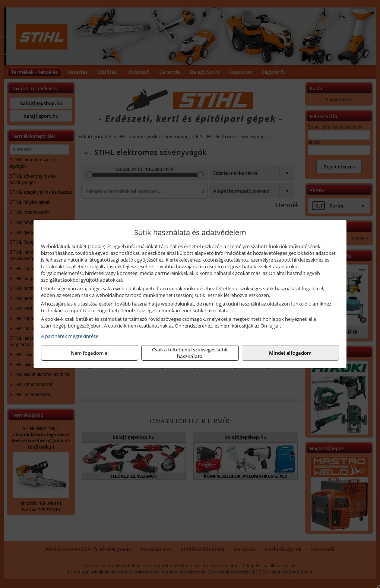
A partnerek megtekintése (70, 336)
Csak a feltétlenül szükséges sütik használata (190, 353)
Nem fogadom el (90, 353)
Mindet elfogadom (290, 353)
